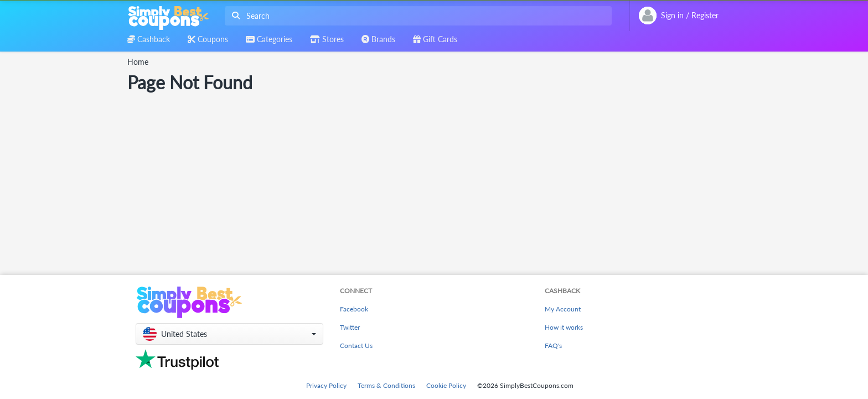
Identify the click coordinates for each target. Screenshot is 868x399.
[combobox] (416, 16)
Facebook (354, 309)
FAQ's (553, 346)
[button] (229, 334)
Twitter (350, 327)
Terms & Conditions (386, 385)
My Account (563, 309)
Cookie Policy (446, 385)
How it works (564, 327)
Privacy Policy (326, 385)
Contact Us (356, 346)
